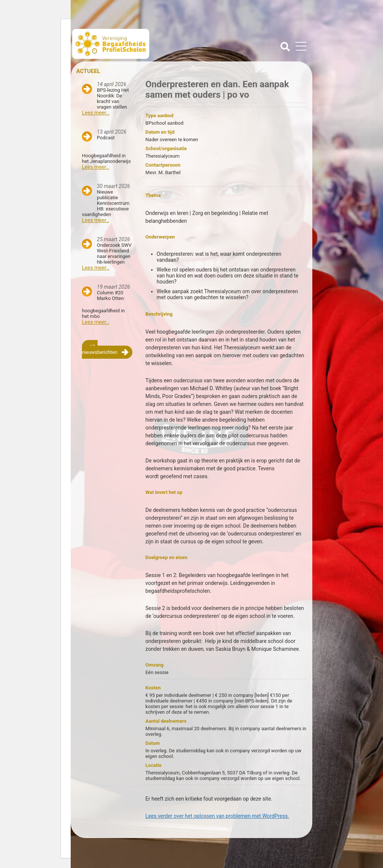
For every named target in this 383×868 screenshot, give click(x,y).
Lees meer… (96, 113)
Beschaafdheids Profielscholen (133, 44)
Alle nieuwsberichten (100, 349)
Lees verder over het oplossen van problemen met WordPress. (217, 816)
